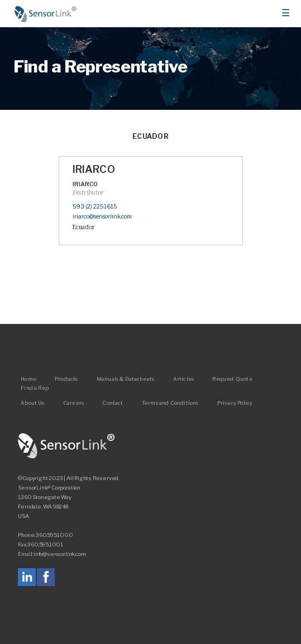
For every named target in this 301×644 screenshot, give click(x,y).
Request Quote (232, 379)
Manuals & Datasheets (126, 379)
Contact (113, 403)
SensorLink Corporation (66, 446)
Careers (73, 403)
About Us (32, 403)
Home (46, 14)
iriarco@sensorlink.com (102, 217)
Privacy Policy (235, 403)
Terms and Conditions (170, 403)
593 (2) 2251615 (95, 207)
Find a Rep (35, 388)
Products (66, 379)
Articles (183, 379)
